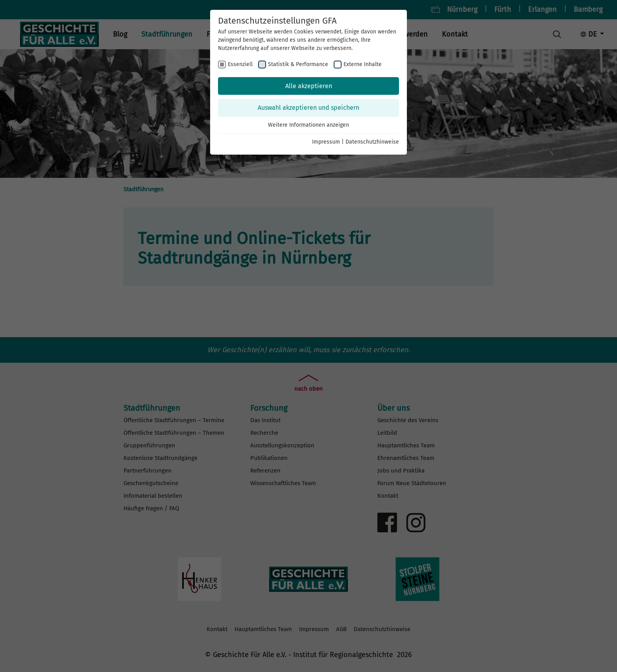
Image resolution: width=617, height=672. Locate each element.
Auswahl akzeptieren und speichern (308, 108)
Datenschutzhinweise (372, 142)
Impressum (326, 142)
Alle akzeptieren (309, 86)
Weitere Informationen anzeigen (308, 125)
